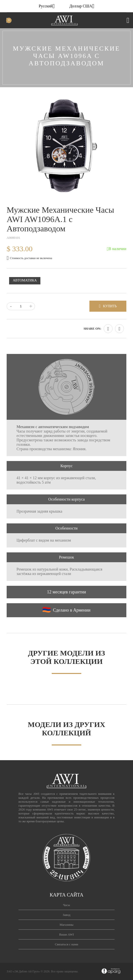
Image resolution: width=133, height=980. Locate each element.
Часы (67, 905)
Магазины (66, 925)
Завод (66, 915)
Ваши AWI (66, 934)
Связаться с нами (67, 944)
